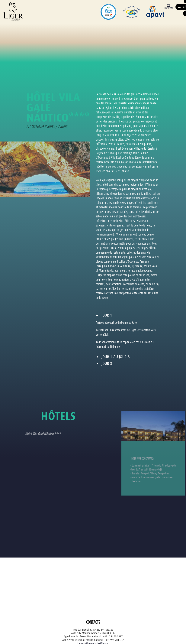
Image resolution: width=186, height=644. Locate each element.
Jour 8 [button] (107, 364)
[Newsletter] (169, 6)
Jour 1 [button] (107, 315)
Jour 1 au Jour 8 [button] (116, 357)
